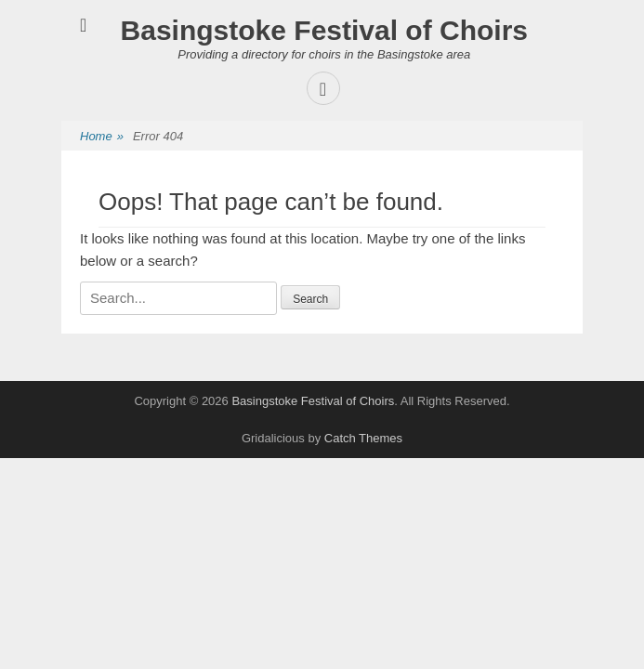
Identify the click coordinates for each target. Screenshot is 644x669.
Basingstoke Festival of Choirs (324, 30)
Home (102, 137)
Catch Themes (363, 438)
